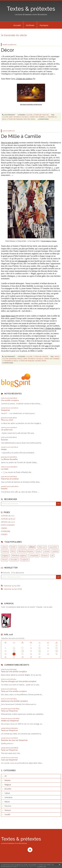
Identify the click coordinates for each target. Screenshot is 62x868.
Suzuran (4, 440)
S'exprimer (5, 410)
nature (5, 547)
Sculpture (25, 560)
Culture (29, 115)
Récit (13, 551)
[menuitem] (17, 25)
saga (47, 346)
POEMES (4, 535)
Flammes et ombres (10, 479)
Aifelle (4, 721)
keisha (4, 701)
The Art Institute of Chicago (49, 241)
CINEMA (4, 528)
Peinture (46, 115)
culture (32, 547)
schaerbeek (34, 555)
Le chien (5, 469)
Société (7, 814)
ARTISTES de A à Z (8, 522)
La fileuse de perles (9, 459)
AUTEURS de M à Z (8, 519)
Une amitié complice (10, 400)
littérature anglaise (19, 555)
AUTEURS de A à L (8, 516)
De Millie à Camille (21, 136)
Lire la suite (48, 607)
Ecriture (45, 555)
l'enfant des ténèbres (37, 117)
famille (13, 547)
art (52, 555)
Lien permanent (9, 115)
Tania (3, 672)
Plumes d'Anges (8, 681)
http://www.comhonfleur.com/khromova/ (31, 104)
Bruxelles (8, 789)
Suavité (4, 489)
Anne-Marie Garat (15, 158)
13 (14, 651)
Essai (39, 551)
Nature (7, 802)
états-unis (42, 547)
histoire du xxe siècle (21, 117)
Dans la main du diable (10, 143)
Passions (45, 357)
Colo (3, 760)
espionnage (13, 359)
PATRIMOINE (6, 531)
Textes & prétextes (31, 9)
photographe (23, 261)
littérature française (26, 551)
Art (6, 776)
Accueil (17, 25)
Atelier (4, 449)
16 (39, 651)
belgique (5, 555)
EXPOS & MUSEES (8, 525)
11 (57, 648)
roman (47, 551)
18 (57, 651)
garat (11, 117)
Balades (8, 780)
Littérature (37, 115)
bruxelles (14, 560)
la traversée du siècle (10, 361)
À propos (44, 25)
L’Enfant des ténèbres (24, 79)
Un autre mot (7, 430)
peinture (22, 547)
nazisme (38, 361)
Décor (8, 50)
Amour (5, 560)
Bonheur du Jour (8, 740)
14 (23, 651)
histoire (5, 551)
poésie (55, 551)
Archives (30, 25)
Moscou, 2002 (7, 420)
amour (57, 357)
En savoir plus (42, 866)
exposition (53, 547)
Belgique (8, 785)
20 (14, 654)
